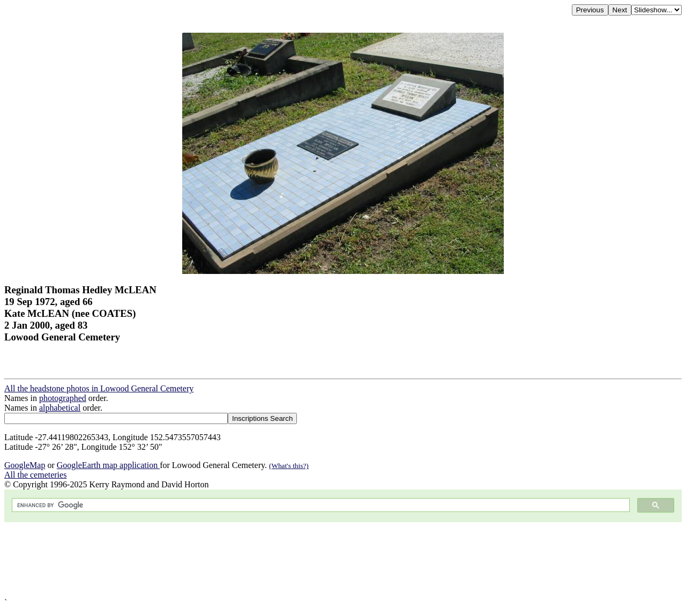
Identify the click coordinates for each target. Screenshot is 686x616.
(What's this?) (289, 466)
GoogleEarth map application (108, 465)
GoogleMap (25, 465)
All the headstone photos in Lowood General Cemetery (99, 388)
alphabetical (60, 408)
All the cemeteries (35, 475)
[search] (320, 505)
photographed (63, 398)
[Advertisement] (326, 560)
